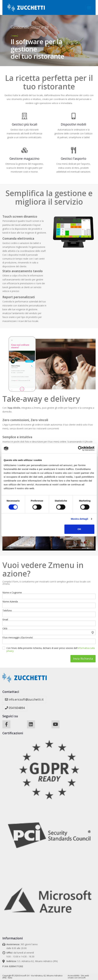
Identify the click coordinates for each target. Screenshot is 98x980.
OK (79, 529)
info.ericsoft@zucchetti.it (24, 699)
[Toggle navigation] (89, 8)
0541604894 (15, 708)
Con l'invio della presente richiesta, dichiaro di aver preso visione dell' (51, 650)
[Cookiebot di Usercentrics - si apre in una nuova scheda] (80, 448)
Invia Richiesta (83, 659)
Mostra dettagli (79, 519)
